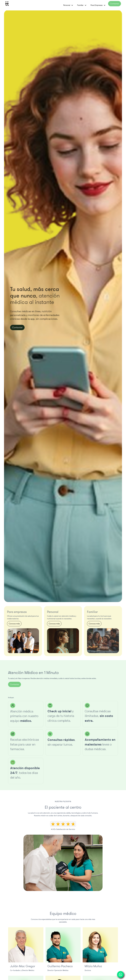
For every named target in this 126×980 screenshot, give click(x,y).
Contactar (115, 4)
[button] (72, 5)
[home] (7, 4)
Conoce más (14, 624)
